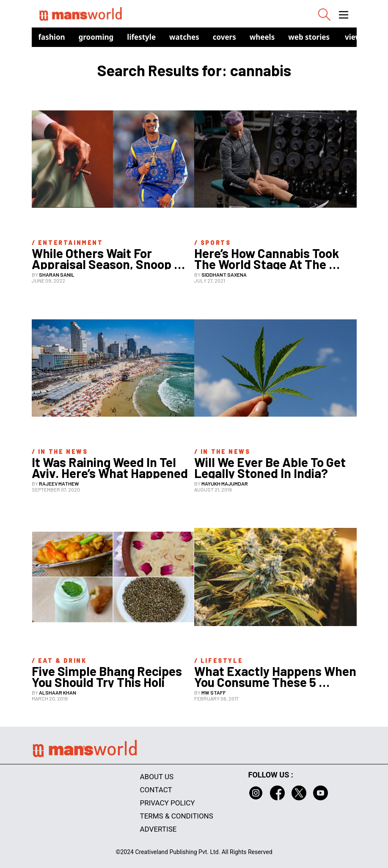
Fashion (52, 37)
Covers (224, 37)
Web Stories (309, 37)
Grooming (96, 37)
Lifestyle (141, 37)
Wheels (262, 37)
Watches (184, 37)
